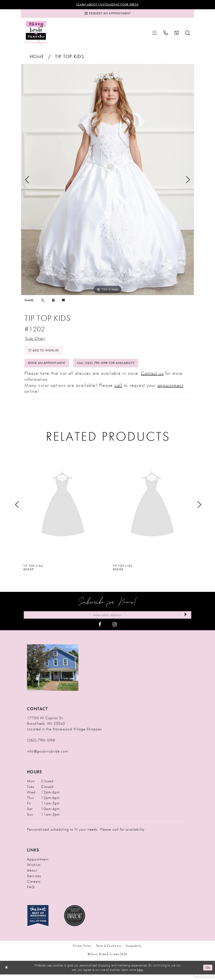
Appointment (38, 865)
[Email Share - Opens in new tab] (63, 302)
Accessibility (134, 951)
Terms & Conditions (109, 951)
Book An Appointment (49, 368)
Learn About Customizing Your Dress (108, 5)
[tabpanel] (107, 181)
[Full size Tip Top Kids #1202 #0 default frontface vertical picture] (107, 181)
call (118, 390)
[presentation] (63, 509)
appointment (170, 390)
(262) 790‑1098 (41, 746)
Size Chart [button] (36, 340)
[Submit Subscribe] (185, 620)
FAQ (31, 892)
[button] (155, 34)
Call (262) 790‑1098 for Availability (113, 368)
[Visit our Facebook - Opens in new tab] (100, 630)
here (140, 975)
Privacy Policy (82, 951)
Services (34, 881)
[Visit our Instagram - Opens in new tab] (115, 630)
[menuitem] (155, 34)
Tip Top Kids (70, 58)
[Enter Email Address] (107, 620)
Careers (34, 887)
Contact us (152, 378)
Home (37, 58)
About (32, 876)
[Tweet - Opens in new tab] (43, 302)
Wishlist (34, 870)
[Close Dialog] (7, 973)
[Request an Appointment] (107, 15)
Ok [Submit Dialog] (208, 973)
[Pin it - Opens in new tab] (53, 302)
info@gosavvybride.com (48, 757)
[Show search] (188, 34)
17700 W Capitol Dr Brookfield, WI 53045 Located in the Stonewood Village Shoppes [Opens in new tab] (64, 729)
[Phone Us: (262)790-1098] (166, 34)
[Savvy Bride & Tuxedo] (36, 35)
